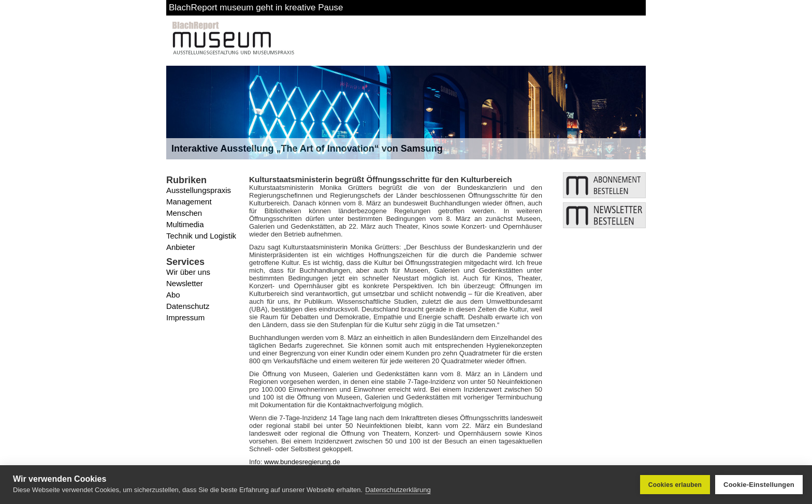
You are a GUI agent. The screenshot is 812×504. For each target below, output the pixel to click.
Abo (173, 295)
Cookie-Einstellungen (759, 485)
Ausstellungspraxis (199, 190)
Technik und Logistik (201, 236)
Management (189, 202)
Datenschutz (188, 306)
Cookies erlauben (675, 485)
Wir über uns (188, 272)
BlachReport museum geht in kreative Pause (256, 8)
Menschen (184, 213)
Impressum (185, 317)
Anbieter (181, 247)
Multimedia (185, 224)
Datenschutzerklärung (398, 490)
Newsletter (185, 283)
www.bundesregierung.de (302, 462)
